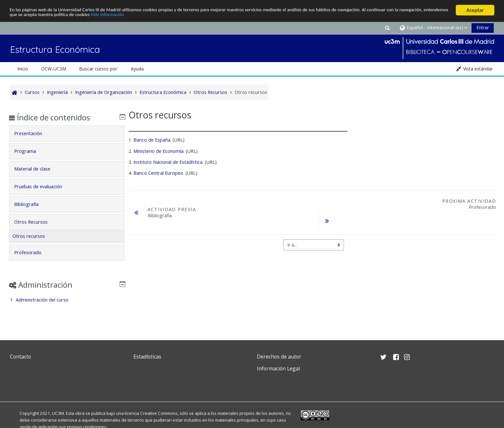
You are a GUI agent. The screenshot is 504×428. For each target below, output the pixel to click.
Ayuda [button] (137, 69)
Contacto (21, 357)
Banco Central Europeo (158, 173)
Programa (30, 151)
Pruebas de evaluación (43, 186)
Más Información (177, 16)
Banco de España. (152, 140)
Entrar (483, 28)
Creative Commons (159, 413)
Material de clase (37, 169)
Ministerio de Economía (158, 151)
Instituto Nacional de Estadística (168, 162)
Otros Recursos (36, 222)
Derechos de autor (279, 357)
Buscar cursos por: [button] (99, 69)
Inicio (23, 69)
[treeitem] (67, 300)
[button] (387, 28)
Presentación (33, 133)
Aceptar (475, 10)
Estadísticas (147, 357)
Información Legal (278, 368)
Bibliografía (31, 204)
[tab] (67, 134)
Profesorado (33, 252)
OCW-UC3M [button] (54, 69)
